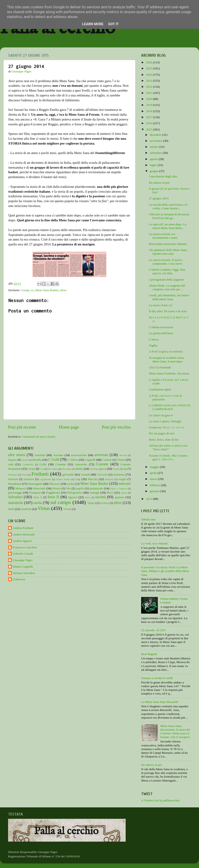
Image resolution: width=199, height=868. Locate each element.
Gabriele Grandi (23, 554)
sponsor (119, 497)
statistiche (16, 503)
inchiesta (119, 474)
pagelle (80, 488)
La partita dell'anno (161, 333)
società (101, 497)
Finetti (116, 469)
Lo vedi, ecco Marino (155, 543)
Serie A (38, 497)
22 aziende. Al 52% (153, 630)
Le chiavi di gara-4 (161, 415)
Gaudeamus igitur (160, 389)
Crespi (25, 290)
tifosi (63, 290)
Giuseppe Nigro (23, 560)
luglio (154, 165)
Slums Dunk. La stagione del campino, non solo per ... (167, 287)
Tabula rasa (148, 519)
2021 (149, 93)
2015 (149, 129)
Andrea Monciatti (24, 534)
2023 (149, 81)
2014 (149, 499)
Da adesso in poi (159, 183)
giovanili (68, 474)
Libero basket (63, 479)
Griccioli (102, 475)
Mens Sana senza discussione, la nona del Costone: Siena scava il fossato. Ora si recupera (175, 732)
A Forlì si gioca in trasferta (166, 351)
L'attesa (154, 339)
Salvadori (15, 497)
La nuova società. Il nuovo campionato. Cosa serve (166, 262)
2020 (149, 99)
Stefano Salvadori (24, 573)
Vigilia (153, 345)
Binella (37, 460)
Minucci (21, 488)
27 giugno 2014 (159, 198)
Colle (43, 464)
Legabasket (45, 479)
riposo (124, 493)
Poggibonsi (53, 493)
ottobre (155, 147)
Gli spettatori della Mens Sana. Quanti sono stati (168, 252)
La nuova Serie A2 (161, 305)
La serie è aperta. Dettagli (165, 421)
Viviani (68, 509)
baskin (25, 460)
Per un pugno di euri (162, 433)
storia (38, 503)
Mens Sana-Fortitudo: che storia (169, 373)
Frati (24, 475)
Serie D (53, 497)
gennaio (155, 491)
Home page (69, 427)
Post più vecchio (116, 427)
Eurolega (94, 469)
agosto (154, 159)
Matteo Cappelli (23, 567)
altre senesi (17, 455)
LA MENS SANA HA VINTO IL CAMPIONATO (170, 407)
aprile (154, 473)
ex (32, 290)
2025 (149, 68)
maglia (123, 479)
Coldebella (28, 464)
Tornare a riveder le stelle (157, 678)
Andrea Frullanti (23, 528)
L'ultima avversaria (161, 327)
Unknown (19, 579)
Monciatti (39, 488)
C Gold (54, 460)
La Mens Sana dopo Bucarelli (160, 702)
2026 (149, 62)
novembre (156, 141)
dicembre (156, 135)
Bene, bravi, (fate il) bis (164, 440)
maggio (155, 467)
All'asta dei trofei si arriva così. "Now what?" (169, 447)
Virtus (44, 508)
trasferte (26, 509)
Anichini (40, 455)
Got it (113, 24)
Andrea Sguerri (22, 541)
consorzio (81, 464)
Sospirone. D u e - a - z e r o (167, 427)
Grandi (85, 474)
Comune (61, 464)
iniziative (29, 479)
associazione (79, 455)
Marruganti (35, 484)
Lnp (78, 479)
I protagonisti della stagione (166, 280)
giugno (154, 171)
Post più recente (22, 427)
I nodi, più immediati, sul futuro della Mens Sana (169, 297)
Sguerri (73, 497)
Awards (123, 455)
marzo (154, 479)
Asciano (58, 455)
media (71, 484)
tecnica (105, 503)
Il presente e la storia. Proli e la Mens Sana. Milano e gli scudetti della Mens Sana (165, 571)
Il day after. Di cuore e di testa (168, 311)
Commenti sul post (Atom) (38, 437)
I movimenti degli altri (163, 176)
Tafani (91, 503)
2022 (149, 87)
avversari (101, 455)
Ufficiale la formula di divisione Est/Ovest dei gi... (169, 216)
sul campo (61, 502)
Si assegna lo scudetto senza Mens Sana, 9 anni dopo (167, 360)
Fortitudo (13, 475)
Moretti (57, 488)
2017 (149, 117)
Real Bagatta (149, 654)
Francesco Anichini (25, 547)
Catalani (107, 460)
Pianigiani (35, 493)
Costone (102, 464)
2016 (149, 123)
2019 (149, 105)
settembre (156, 153)
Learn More (93, 24)
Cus (42, 469)
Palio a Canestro (119, 488)
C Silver (73, 460)
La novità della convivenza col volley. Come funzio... (168, 206)
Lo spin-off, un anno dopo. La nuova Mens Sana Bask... (168, 226)
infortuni (13, 479)
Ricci (110, 493)
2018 (149, 111)
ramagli (95, 493)
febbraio (155, 485)
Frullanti (40, 474)
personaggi (15, 493)
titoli (11, 509)
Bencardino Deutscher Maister (168, 244)
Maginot (109, 479)
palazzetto (97, 488)
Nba (68, 488)
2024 (149, 75)
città (11, 464)
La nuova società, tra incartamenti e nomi (163, 236)
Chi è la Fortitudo (160, 367)
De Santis (53, 469)
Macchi (93, 479)
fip (125, 469)
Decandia (67, 469)
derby (79, 469)
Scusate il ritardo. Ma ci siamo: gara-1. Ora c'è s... (169, 457)
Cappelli (90, 460)
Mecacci (55, 484)
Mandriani (15, 484)
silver (88, 497)
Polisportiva (75, 493)
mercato (125, 484)
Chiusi (121, 460)
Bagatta (12, 460)
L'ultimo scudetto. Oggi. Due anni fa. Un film (167, 271)
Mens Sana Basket (47, 290)
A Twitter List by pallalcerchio (160, 800)
